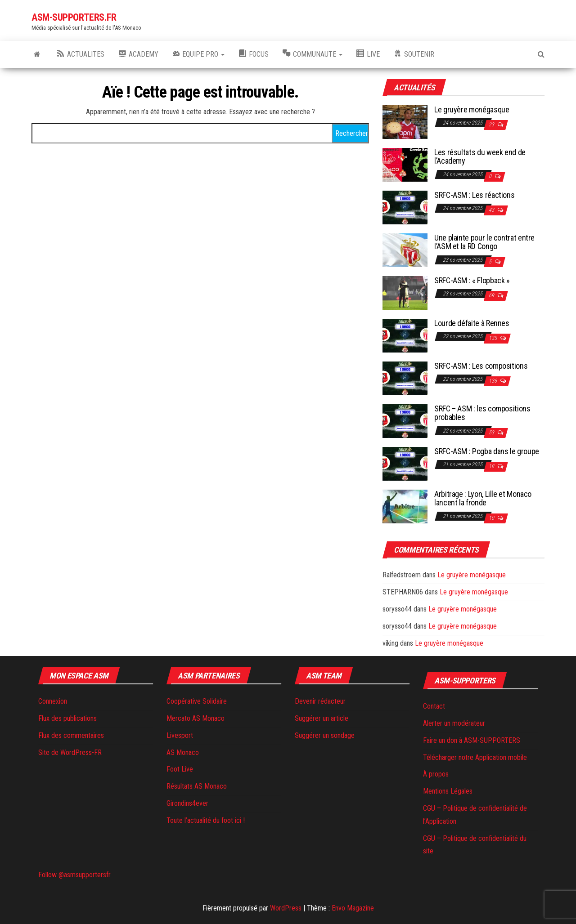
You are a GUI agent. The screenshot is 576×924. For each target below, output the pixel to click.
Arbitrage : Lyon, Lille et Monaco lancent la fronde (483, 498)
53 (492, 433)
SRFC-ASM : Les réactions (474, 195)
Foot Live (180, 769)
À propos (436, 774)
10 (492, 518)
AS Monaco (183, 752)
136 (493, 381)
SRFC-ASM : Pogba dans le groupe (487, 451)
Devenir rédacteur (320, 701)
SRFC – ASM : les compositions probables (482, 413)
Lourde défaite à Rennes (472, 323)
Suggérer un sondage (325, 735)
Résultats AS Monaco (197, 786)
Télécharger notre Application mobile (475, 757)
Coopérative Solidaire (197, 701)
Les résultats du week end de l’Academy (480, 157)
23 (492, 125)
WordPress (286, 908)
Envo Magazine (353, 908)
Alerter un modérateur (454, 723)
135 (493, 338)
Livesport (180, 735)
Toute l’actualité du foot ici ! (206, 820)
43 (492, 210)
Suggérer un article (322, 718)
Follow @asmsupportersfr (74, 875)
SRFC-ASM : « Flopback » (472, 280)
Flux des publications (67, 718)
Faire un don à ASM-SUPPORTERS (472, 740)
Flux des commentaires (71, 735)
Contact (434, 706)
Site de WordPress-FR (70, 752)
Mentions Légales (448, 791)
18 (492, 466)
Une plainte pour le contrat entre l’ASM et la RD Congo (484, 242)
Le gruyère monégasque (472, 109)
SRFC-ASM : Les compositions (481, 366)
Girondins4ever (187, 803)
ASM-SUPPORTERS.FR (74, 17)
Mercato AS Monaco (196, 718)
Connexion (53, 701)
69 (492, 295)
